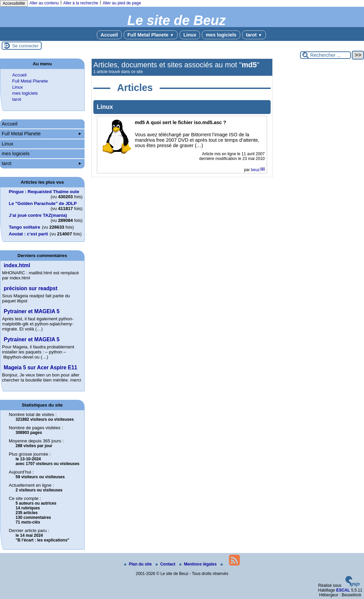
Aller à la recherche (81, 3)
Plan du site (139, 564)
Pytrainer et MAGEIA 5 (32, 311)
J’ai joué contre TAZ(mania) (38, 215)
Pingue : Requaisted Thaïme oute (44, 192)
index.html (17, 265)
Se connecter (25, 46)
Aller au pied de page (122, 3)
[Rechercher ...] (325, 55)
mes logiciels (221, 35)
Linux (190, 35)
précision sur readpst (31, 288)
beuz (255, 170)
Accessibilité (14, 3)
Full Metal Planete (151, 35)
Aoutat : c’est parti (28, 234)
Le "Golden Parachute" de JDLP (43, 203)
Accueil (109, 35)
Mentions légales (199, 564)
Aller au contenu (44, 3)
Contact (166, 564)
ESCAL (343, 590)
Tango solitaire (25, 227)
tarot (254, 35)
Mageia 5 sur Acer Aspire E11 (40, 367)
